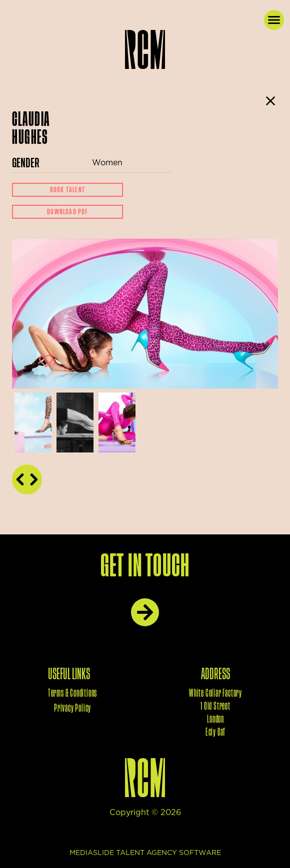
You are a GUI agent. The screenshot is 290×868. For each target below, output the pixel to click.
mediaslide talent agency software (145, 853)
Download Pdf (67, 212)
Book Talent (67, 190)
